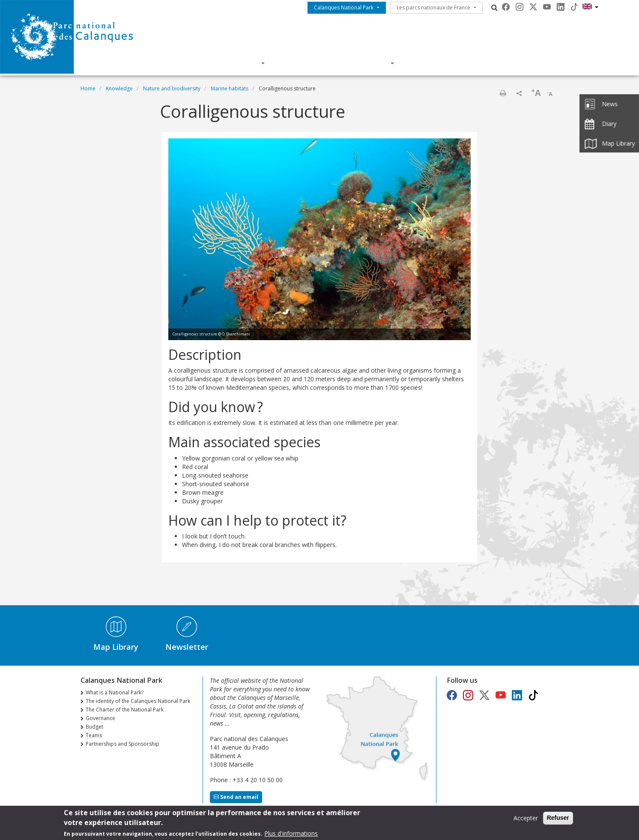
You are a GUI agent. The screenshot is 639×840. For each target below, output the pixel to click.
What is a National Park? (115, 692)
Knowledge (307, 63)
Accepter (526, 820)
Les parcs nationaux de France (433, 7)
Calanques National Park (344, 7)
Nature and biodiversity (172, 88)
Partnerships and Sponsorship (122, 744)
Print (503, 93)
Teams (94, 735)
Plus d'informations (291, 836)
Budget (94, 727)
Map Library (116, 647)
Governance (100, 718)
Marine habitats (230, 88)
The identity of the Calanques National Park (138, 701)
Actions (371, 63)
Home (88, 88)
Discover (240, 63)
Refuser (558, 820)
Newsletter (187, 647)
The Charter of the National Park (125, 710)
